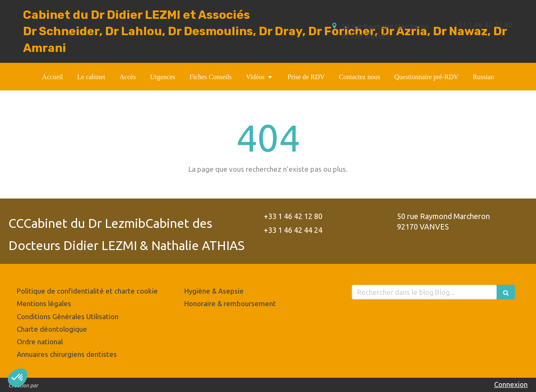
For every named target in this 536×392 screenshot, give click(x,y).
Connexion (511, 384)
